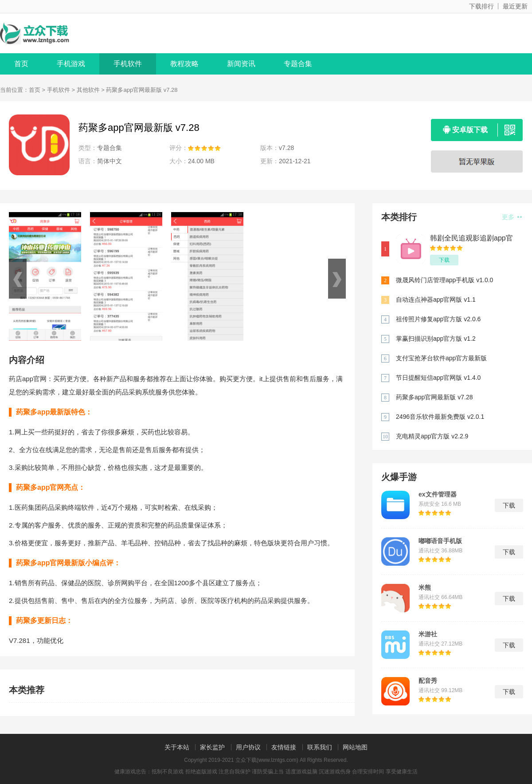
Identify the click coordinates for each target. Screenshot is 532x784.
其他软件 (88, 90)
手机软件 (128, 64)
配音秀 (428, 681)
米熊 (425, 587)
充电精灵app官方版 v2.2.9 (432, 436)
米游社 (428, 634)
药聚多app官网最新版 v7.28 (434, 397)
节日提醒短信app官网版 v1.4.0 (438, 378)
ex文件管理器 (438, 494)
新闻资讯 (241, 64)
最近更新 (515, 6)
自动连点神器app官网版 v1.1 (436, 299)
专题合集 (298, 64)
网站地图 (355, 747)
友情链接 (284, 747)
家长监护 (212, 747)
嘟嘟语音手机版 (440, 541)
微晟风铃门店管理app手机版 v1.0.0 (444, 280)
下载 (444, 260)
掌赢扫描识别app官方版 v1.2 (436, 339)
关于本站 (177, 747)
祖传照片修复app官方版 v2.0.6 (438, 319)
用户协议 (248, 747)
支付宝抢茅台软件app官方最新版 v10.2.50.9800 (441, 359)
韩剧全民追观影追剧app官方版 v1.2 (471, 238)
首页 (21, 64)
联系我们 (320, 747)
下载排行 (481, 6)
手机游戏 (71, 64)
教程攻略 (184, 64)
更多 (512, 217)
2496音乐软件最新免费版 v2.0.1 (440, 417)
